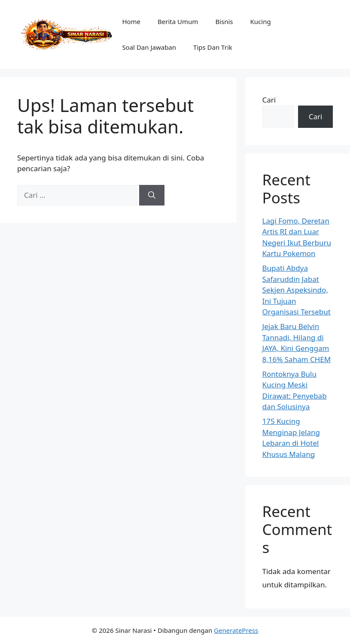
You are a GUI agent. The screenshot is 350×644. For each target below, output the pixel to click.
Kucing (261, 21)
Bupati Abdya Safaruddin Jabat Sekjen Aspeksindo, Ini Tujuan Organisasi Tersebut (297, 290)
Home (131, 21)
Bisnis (224, 21)
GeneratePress (236, 630)
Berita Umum (178, 21)
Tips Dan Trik (213, 47)
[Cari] (152, 195)
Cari (269, 100)
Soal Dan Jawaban (149, 47)
